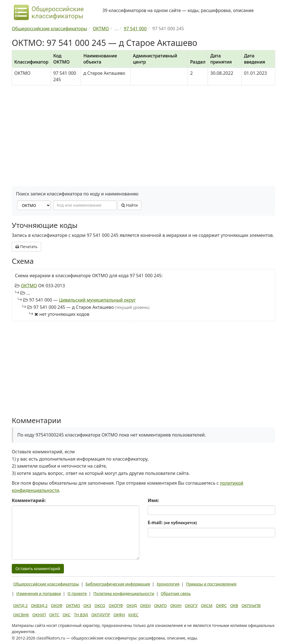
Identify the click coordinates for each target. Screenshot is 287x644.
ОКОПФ (116, 606)
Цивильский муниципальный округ (97, 300)
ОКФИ (119, 615)
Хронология (168, 584)
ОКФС (221, 606)
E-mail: (172, 522)
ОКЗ (87, 606)
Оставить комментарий (38, 569)
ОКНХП (39, 615)
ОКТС (54, 615)
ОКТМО (29, 286)
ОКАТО (161, 606)
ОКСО (100, 606)
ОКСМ (207, 606)
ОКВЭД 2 (39, 606)
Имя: (153, 500)
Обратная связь (176, 593)
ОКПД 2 (20, 606)
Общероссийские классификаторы (46, 584)
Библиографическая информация (118, 584)
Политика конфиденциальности (124, 593)
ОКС (67, 615)
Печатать (26, 247)
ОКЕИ (145, 606)
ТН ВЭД (81, 615)
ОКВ (234, 606)
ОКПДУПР (101, 615)
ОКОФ (57, 606)
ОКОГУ (191, 606)
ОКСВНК (21, 615)
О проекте (77, 593)
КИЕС (133, 615)
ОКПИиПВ (251, 606)
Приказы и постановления (211, 584)
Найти (130, 205)
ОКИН (176, 606)
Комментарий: (29, 500)
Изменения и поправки (39, 593)
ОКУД (132, 606)
